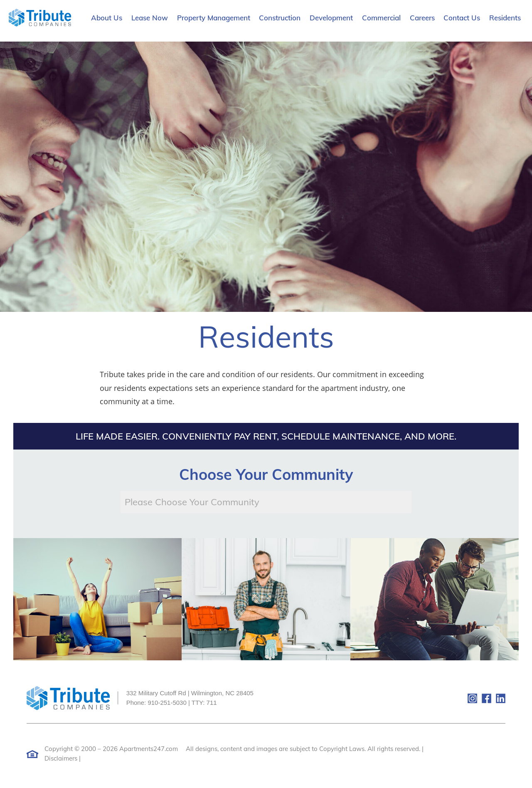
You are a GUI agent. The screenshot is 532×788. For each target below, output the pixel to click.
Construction (280, 18)
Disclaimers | (63, 758)
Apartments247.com (149, 749)
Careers (422, 18)
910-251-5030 (167, 703)
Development (331, 18)
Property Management (214, 18)
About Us (107, 18)
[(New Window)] (435, 698)
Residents (505, 18)
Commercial (381, 18)
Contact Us (462, 18)
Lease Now (150, 18)
